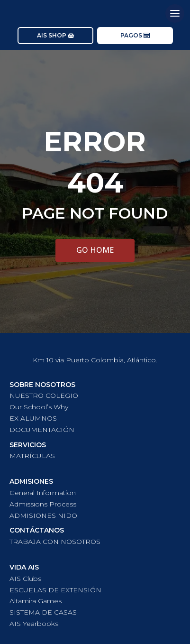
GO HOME (95, 250)
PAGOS (131, 35)
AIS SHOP (52, 35)
